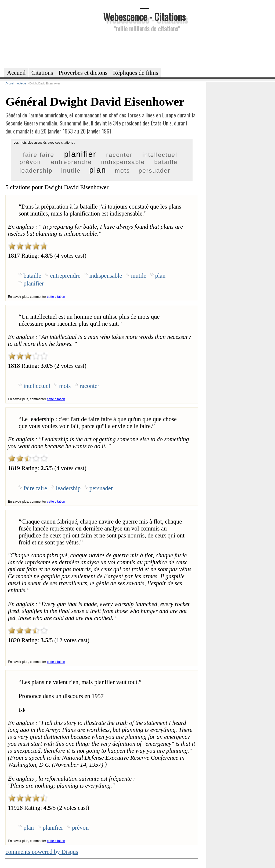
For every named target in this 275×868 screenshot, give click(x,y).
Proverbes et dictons (83, 73)
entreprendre (71, 162)
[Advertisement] (144, 49)
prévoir (30, 162)
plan (98, 170)
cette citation (56, 297)
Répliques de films (136, 73)
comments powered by (42, 852)
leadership (36, 171)
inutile (71, 171)
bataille (166, 162)
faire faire (39, 155)
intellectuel (160, 155)
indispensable (123, 162)
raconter (119, 155)
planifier (80, 154)
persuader (155, 171)
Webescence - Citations (144, 16)
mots (122, 171)
